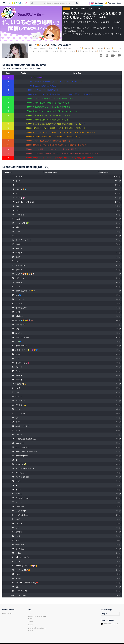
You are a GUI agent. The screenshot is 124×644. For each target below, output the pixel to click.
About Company (7, 613)
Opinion (30, 625)
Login (119, 3)
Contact (30, 622)
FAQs (30, 613)
